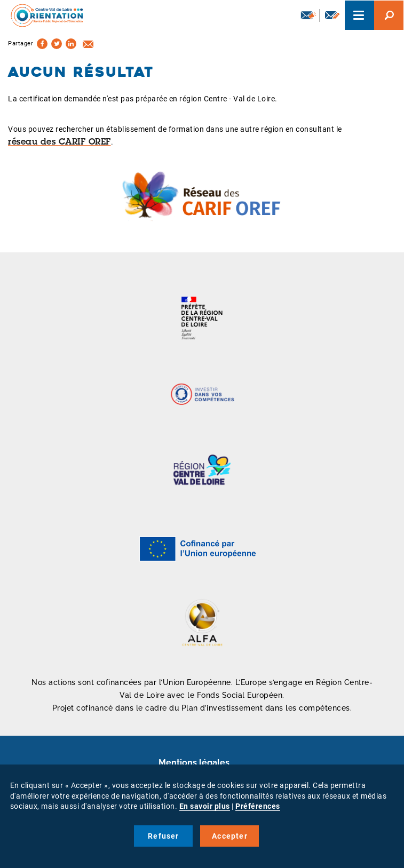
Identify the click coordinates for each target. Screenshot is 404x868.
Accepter (230, 836)
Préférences (258, 806)
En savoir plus (205, 806)
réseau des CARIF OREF (60, 142)
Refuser (163, 836)
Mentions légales (194, 763)
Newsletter (308, 15)
